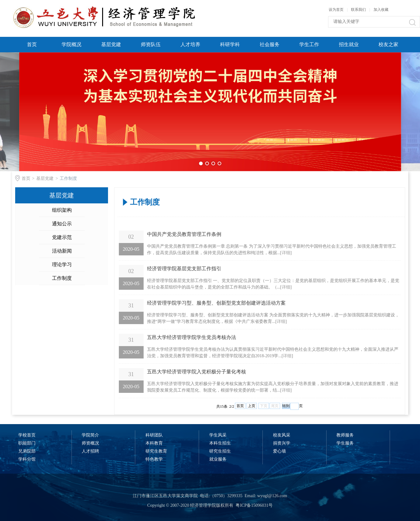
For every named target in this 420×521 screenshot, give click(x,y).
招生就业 (349, 44)
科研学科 (230, 44)
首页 (32, 44)
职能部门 (27, 443)
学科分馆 (27, 459)
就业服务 (218, 459)
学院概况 (71, 44)
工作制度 (68, 178)
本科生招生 (220, 443)
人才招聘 (90, 451)
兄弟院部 (27, 451)
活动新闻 (62, 251)
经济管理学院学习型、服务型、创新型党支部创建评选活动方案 (216, 303)
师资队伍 (151, 44)
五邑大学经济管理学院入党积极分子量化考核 (197, 372)
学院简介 (90, 435)
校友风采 (282, 435)
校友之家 (388, 44)
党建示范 (62, 237)
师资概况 (90, 443)
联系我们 (359, 10)
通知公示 (62, 224)
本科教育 (154, 443)
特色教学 (154, 459)
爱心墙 (279, 451)
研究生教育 (156, 451)
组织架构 (62, 210)
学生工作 (309, 44)
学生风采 (218, 435)
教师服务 (345, 435)
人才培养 (190, 44)
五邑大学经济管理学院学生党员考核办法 (192, 337)
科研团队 (154, 435)
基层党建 (111, 44)
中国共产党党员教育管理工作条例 (184, 234)
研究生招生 (220, 451)
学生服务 (345, 443)
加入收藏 (381, 10)
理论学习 (62, 265)
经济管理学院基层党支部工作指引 (184, 269)
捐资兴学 (282, 443)
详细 (286, 253)
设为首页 (336, 10)
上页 (252, 406)
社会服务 (270, 44)
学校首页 (27, 435)
